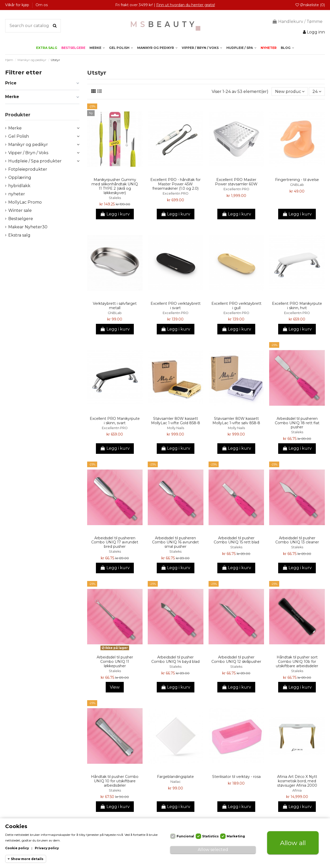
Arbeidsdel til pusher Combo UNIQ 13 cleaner (297, 540)
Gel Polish (19, 136)
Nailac (176, 782)
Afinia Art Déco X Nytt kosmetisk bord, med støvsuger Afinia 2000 (297, 781)
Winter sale (20, 210)
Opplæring (20, 177)
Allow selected (213, 850)
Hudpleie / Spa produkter (35, 161)
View (115, 687)
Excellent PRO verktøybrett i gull (236, 306)
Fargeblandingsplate (175, 777)
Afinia (297, 790)
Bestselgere (21, 219)
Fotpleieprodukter (28, 169)
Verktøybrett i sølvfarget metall (115, 306)
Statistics (210, 836)
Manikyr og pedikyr (28, 145)
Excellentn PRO (176, 193)
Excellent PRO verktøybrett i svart (176, 306)
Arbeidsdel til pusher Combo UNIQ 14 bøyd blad (175, 659)
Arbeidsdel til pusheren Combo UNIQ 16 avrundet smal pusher (175, 542)
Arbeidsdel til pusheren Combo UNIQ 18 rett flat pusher (297, 423)
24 (317, 92)
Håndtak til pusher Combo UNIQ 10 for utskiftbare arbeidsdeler (115, 781)
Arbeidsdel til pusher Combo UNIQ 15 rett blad (236, 540)
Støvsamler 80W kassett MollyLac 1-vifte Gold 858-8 (176, 421)
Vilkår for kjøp (18, 5)
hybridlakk (19, 186)
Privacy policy (47, 848)
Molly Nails (176, 428)
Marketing (236, 836)
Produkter (18, 115)
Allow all (293, 843)
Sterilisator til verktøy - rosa (236, 777)
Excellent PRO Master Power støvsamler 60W (236, 182)
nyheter (17, 194)
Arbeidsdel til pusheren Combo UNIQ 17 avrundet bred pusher (115, 542)
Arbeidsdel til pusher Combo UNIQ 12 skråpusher (236, 659)
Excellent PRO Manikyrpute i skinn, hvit (297, 306)
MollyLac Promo (25, 202)
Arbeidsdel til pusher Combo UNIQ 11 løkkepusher (115, 662)
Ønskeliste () (310, 5)
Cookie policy (17, 848)
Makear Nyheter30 (28, 227)
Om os (42, 5)
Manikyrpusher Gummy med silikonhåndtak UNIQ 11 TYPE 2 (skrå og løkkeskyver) (115, 186)
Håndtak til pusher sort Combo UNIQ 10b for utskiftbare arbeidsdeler (297, 662)
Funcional (185, 836)
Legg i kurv (115, 214)
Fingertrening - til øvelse (297, 180)
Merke (15, 128)
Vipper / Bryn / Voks (28, 153)
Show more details (27, 859)
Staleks (115, 198)
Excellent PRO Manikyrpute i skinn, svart (115, 421)
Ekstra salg (19, 235)
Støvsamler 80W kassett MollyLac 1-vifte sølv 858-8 (236, 421)
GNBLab (297, 185)
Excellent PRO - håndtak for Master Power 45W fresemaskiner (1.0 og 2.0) (175, 184)
